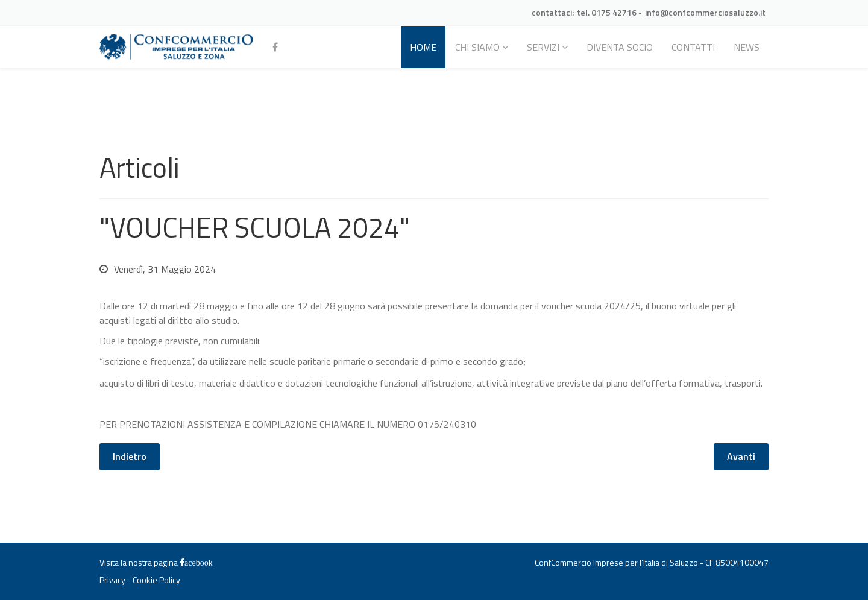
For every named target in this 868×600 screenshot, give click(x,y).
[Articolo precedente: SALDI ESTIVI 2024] (130, 457)
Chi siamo (477, 47)
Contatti (693, 47)
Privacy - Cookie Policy (140, 580)
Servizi (543, 47)
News (747, 47)
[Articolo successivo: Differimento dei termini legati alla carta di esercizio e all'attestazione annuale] (741, 457)
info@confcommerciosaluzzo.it (705, 12)
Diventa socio (620, 47)
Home (423, 47)
